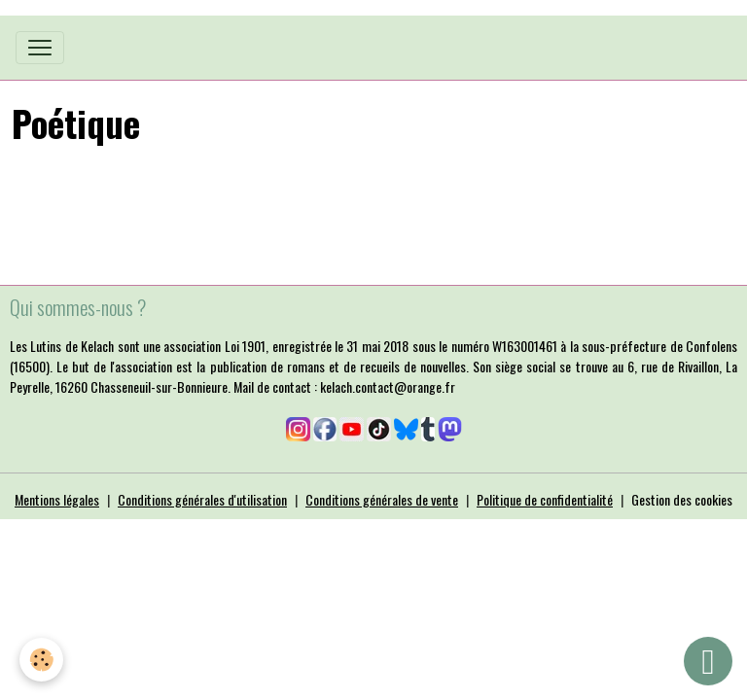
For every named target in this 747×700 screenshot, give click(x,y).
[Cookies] (41, 660)
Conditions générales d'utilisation (202, 499)
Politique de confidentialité (545, 499)
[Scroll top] (708, 661)
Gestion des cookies (682, 499)
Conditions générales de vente (382, 499)
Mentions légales (57, 499)
